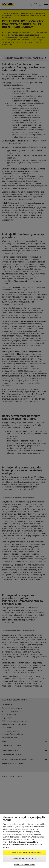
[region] (24, 841)
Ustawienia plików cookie (24, 865)
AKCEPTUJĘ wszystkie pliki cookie (24, 853)
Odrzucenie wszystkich (24, 859)
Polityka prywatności (18, 845)
